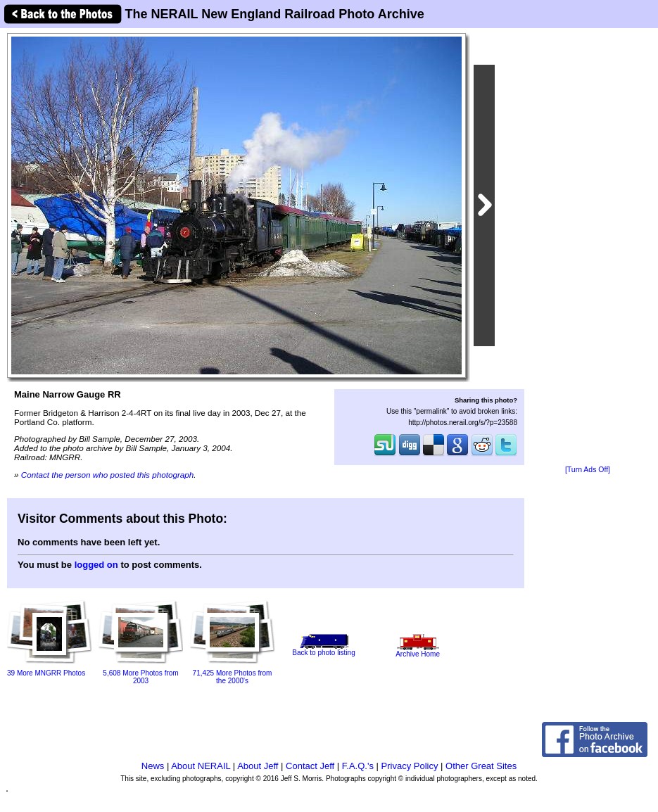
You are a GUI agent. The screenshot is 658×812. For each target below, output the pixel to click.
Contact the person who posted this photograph (108, 475)
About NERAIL (201, 766)
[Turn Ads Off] (588, 470)
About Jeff (258, 766)
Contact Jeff (310, 766)
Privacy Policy (410, 766)
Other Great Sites (481, 766)
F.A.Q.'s (358, 766)
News (153, 766)
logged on (96, 565)
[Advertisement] (588, 248)
